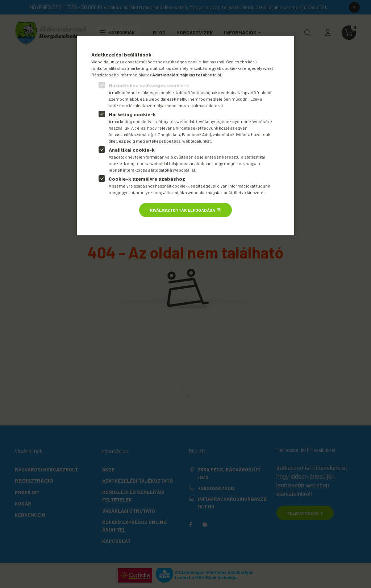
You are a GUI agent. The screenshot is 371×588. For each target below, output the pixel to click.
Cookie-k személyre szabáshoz (147, 179)
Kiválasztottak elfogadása (183, 210)
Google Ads (169, 134)
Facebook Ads (196, 134)
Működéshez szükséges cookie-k (149, 85)
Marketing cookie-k (132, 114)
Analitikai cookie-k (132, 150)
